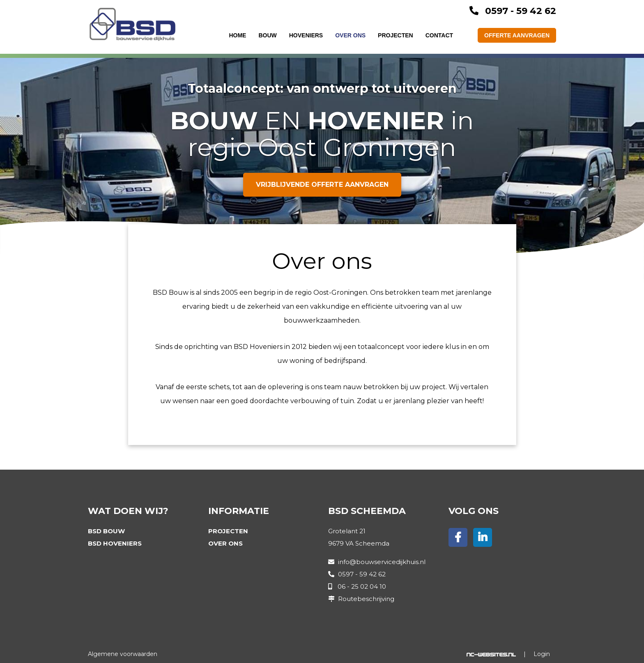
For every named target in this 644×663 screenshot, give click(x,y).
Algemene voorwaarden (123, 654)
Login (542, 654)
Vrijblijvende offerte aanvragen (322, 185)
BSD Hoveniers (115, 543)
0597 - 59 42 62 (521, 11)
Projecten (396, 35)
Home (237, 35)
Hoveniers (306, 35)
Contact (439, 35)
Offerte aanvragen (517, 35)
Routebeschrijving (366, 599)
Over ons (350, 35)
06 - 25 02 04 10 (362, 586)
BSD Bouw (106, 531)
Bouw (267, 35)
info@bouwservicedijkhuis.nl (382, 562)
